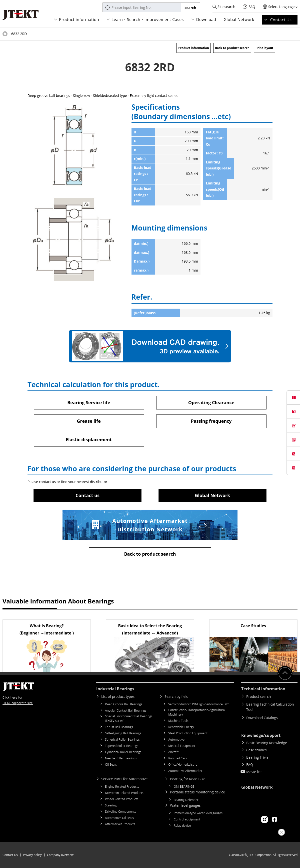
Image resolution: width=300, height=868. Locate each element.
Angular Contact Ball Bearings (126, 710)
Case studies (256, 750)
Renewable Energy (181, 727)
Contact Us (281, 20)
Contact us (87, 495)
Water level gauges (185, 805)
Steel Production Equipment (188, 733)
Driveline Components (121, 812)
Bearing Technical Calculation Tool (270, 707)
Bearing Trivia (257, 757)
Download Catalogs (262, 718)
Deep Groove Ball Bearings (124, 704)
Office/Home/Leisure (183, 765)
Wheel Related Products (122, 799)
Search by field (176, 696)
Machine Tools (178, 721)
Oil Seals (111, 765)
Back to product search (232, 48)
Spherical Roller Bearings (122, 739)
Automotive (176, 739)
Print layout (264, 48)
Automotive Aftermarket (185, 771)
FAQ (252, 7)
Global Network (239, 20)
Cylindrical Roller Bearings (123, 752)
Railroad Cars (177, 758)
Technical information (263, 689)
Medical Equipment (182, 746)
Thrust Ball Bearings (119, 727)
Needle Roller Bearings (121, 758)
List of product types (118, 696)
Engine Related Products (122, 787)
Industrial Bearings (115, 689)
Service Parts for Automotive (124, 779)
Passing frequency (211, 421)
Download (206, 20)
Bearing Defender (186, 800)
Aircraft (173, 752)
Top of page (5, 34)
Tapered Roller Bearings (122, 746)
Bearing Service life (89, 402)
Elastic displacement (89, 440)
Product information (79, 20)
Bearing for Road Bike (188, 779)
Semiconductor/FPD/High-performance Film (199, 704)
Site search (226, 7)
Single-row (81, 95)
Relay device (182, 826)
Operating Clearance (211, 402)
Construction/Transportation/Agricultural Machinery (197, 712)
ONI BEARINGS (184, 787)
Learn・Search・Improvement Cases (148, 20)
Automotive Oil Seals (119, 818)
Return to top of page (285, 674)
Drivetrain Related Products (124, 793)
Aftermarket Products (120, 824)
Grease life (89, 421)
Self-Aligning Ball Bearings (123, 733)
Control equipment (187, 819)
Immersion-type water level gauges (198, 813)
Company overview (60, 855)
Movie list (254, 772)
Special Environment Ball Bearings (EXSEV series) (129, 718)
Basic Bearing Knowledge (267, 743)
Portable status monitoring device (197, 792)
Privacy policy (32, 855)
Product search (258, 696)
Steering (111, 805)
